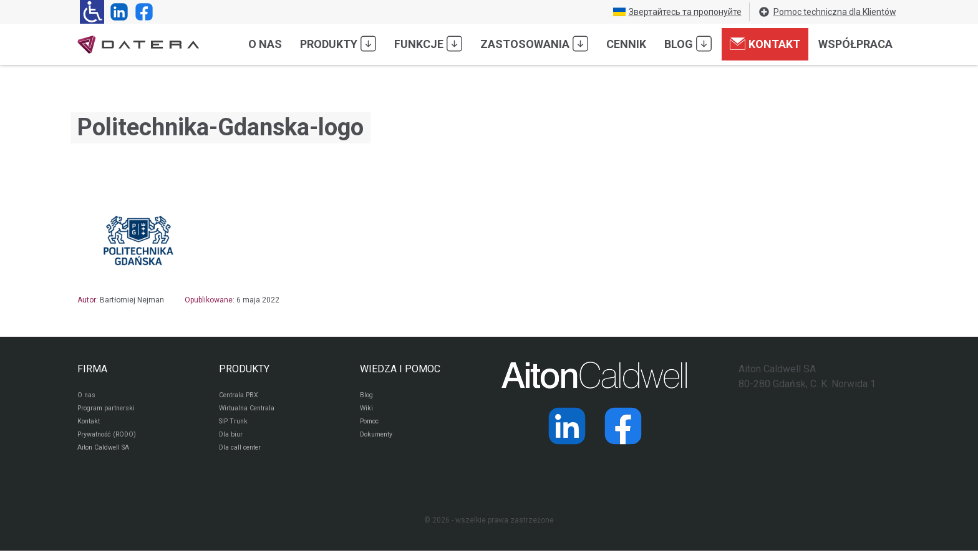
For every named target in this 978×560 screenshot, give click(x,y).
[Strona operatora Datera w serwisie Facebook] (142, 12)
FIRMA (92, 369)
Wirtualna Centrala (251, 412)
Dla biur (232, 442)
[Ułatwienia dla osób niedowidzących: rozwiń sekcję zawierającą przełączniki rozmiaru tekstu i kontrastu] (92, 12)
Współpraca (855, 44)
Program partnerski (110, 412)
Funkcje (428, 44)
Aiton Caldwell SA (108, 456)
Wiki (367, 412)
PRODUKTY (244, 369)
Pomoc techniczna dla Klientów (827, 12)
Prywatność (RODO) (111, 442)
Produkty (338, 44)
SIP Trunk (235, 427)
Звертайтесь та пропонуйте (677, 12)
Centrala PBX (242, 397)
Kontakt (765, 44)
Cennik (626, 44)
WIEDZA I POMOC (400, 369)
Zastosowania (534, 44)
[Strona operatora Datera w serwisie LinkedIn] (117, 12)
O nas (265, 44)
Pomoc (372, 427)
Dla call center (244, 456)
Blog (688, 44)
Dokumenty (380, 442)
